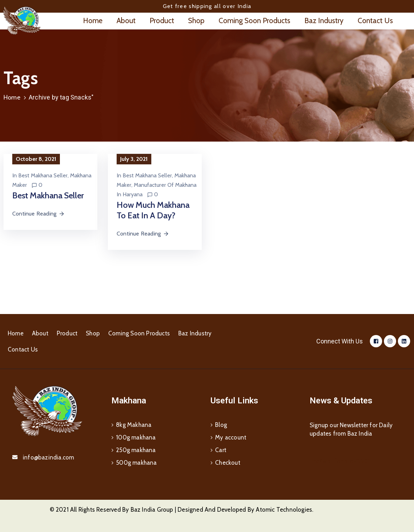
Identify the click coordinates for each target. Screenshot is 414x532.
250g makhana (136, 450)
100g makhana (136, 437)
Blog (221, 425)
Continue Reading (39, 214)
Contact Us (375, 21)
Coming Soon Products (254, 21)
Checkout (228, 463)
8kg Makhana (134, 425)
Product (162, 21)
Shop (196, 21)
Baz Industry (324, 21)
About (126, 21)
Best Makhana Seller (43, 175)
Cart (221, 450)
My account (231, 437)
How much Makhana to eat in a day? (153, 210)
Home (93, 21)
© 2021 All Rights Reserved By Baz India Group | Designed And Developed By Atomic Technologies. (182, 510)
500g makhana (136, 463)
